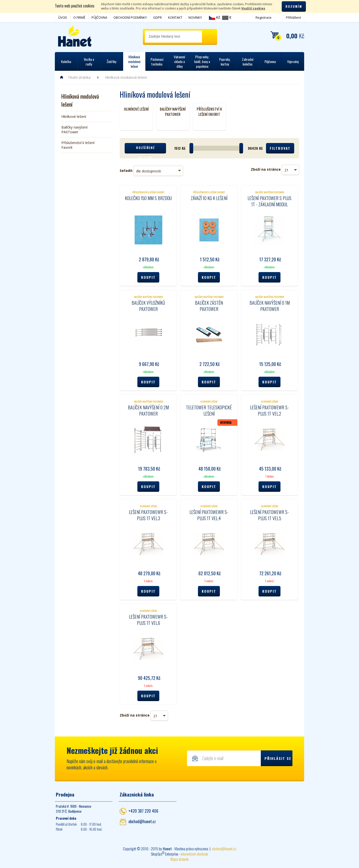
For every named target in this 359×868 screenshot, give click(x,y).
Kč (215, 18)
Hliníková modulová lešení (80, 100)
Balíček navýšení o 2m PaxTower (148, 410)
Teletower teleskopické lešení (209, 410)
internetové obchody (194, 854)
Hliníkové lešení (74, 116)
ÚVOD (63, 17)
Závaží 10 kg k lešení (209, 198)
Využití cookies (253, 8)
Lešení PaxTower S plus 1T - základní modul (269, 201)
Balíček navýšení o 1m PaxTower (270, 306)
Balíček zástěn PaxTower (209, 306)
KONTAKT (175, 17)
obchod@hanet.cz (142, 821)
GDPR (157, 17)
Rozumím (294, 6)
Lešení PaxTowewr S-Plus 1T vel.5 (269, 515)
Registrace (264, 17)
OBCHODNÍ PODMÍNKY (130, 17)
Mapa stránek (179, 859)
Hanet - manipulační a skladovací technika (75, 36)
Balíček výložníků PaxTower (148, 306)
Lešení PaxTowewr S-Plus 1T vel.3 (148, 515)
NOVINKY (195, 17)
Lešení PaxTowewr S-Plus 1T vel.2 (269, 410)
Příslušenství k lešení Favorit (78, 145)
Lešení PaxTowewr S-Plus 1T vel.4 (209, 515)
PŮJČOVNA (99, 17)
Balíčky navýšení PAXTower (74, 130)
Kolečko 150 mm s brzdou (148, 198)
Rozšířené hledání (145, 149)
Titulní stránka (79, 77)
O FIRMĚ (79, 17)
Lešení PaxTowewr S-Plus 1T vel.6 (148, 620)
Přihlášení (293, 17)
